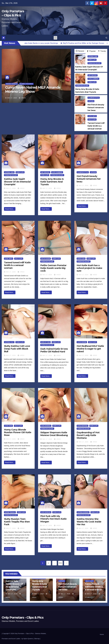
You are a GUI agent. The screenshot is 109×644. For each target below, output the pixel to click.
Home (102, 634)
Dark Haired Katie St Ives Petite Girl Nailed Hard (54, 350)
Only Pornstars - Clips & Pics (23, 617)
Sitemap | (37, 639)
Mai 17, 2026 (12, 98)
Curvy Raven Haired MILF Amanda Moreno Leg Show (33, 89)
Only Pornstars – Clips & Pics (24, 634)
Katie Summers (93, 79)
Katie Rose (8, 426)
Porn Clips (92, 60)
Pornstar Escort (94, 63)
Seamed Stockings (26, 84)
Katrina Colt (9, 342)
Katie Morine (82, 342)
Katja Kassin (46, 259)
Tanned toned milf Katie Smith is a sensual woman (17, 265)
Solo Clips (92, 119)
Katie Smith (92, 116)
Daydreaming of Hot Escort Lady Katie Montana (88, 435)
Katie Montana (82, 426)
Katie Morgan (46, 512)
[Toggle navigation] (55, 38)
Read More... (10, 209)
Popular (91, 51)
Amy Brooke (93, 75)
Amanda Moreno (12, 84)
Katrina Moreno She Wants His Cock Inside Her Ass (89, 522)
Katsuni (91, 101)
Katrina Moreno (83, 512)
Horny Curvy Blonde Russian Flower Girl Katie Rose (18, 432)
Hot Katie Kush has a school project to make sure (89, 268)
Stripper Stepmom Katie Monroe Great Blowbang (54, 434)
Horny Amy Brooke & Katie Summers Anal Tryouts (52, 182)
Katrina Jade (93, 56)
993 (60, 563)
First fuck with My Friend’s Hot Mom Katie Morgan (53, 519)
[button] (106, 38)
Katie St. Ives (45, 342)
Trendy (102, 51)
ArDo (22, 98)
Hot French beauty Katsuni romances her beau (89, 179)
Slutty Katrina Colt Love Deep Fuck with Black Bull (17, 349)
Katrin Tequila (10, 512)
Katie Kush (81, 259)
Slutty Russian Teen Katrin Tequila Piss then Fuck (17, 522)
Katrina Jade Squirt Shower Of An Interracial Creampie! (17, 182)
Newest (80, 51)
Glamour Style (94, 98)
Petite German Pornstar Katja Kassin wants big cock (53, 268)
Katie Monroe (46, 426)
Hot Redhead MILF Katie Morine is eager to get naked (90, 349)
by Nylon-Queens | (28, 639)
